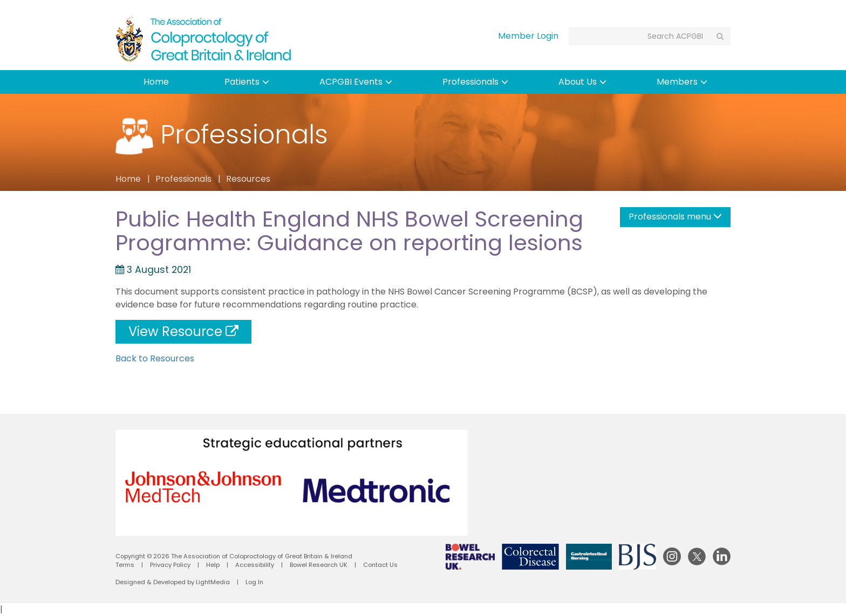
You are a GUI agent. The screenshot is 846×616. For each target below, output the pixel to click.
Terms (125, 565)
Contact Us (380, 565)
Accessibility (255, 565)
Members (682, 82)
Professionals (475, 82)
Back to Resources (155, 358)
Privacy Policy (170, 565)
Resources (248, 179)
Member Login (528, 36)
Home (156, 82)
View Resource (183, 331)
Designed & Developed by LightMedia (173, 582)
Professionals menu (675, 217)
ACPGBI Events (356, 82)
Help (213, 565)
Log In (254, 582)
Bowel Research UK (319, 565)
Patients (247, 82)
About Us (582, 82)
